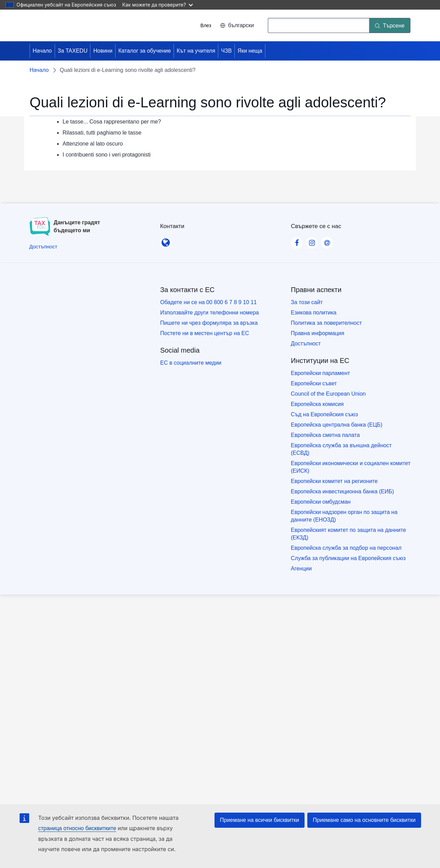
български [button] (237, 25)
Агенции (301, 569)
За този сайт (307, 302)
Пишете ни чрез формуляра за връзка (209, 323)
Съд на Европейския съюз (324, 414)
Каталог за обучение (145, 51)
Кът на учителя (196, 51)
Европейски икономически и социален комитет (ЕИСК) (351, 467)
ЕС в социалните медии (191, 363)
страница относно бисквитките (77, 828)
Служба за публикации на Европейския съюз (348, 558)
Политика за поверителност (326, 323)
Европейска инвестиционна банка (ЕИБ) (342, 491)
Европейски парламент (320, 373)
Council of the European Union (328, 394)
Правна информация (317, 333)
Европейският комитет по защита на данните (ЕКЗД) (348, 534)
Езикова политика (314, 313)
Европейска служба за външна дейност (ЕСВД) (341, 449)
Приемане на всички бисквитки (260, 820)
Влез (206, 25)
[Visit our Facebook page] (297, 241)
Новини (103, 51)
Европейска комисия (317, 404)
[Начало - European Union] (61, 25)
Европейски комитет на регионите (334, 481)
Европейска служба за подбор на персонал (346, 548)
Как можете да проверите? (158, 5)
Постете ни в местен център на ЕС (205, 333)
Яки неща (250, 51)
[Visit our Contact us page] (327, 241)
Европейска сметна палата (325, 435)
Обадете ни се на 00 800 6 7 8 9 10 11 (208, 302)
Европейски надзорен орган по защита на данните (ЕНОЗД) (344, 516)
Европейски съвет (314, 383)
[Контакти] (166, 240)
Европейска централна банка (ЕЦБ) (337, 425)
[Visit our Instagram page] (312, 241)
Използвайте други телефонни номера (210, 313)
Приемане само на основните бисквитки (364, 820)
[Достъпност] (43, 247)
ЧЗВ (226, 51)
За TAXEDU (73, 51)
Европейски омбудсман (321, 502)
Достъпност (306, 344)
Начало (42, 51)
